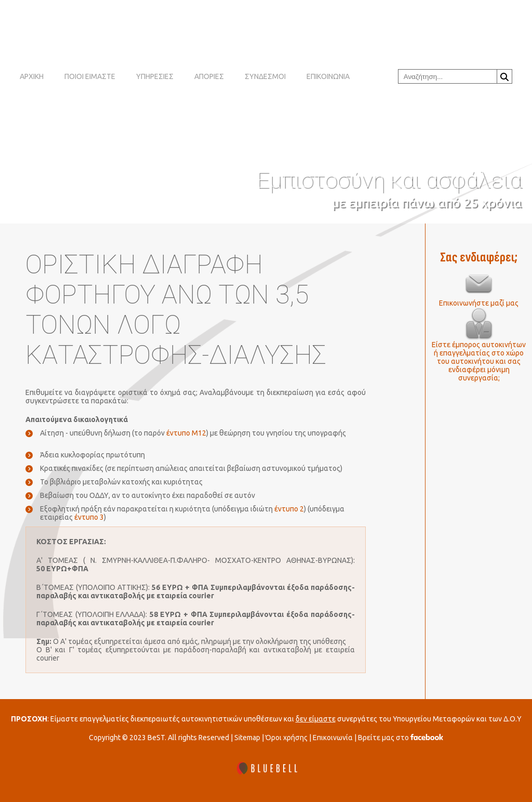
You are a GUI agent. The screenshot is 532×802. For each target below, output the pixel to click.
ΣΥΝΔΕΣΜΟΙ (265, 76)
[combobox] (448, 76)
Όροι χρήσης (287, 738)
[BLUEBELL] (266, 769)
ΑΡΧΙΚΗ (32, 76)
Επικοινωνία (333, 738)
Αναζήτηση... (504, 77)
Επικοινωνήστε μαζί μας (479, 303)
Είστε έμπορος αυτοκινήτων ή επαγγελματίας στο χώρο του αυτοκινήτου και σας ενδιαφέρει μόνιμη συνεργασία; (479, 361)
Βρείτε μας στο (400, 738)
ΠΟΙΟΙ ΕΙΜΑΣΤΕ (90, 76)
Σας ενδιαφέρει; (479, 258)
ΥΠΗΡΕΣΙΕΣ (155, 76)
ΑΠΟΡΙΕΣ (209, 76)
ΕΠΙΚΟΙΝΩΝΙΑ (328, 76)
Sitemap (247, 738)
